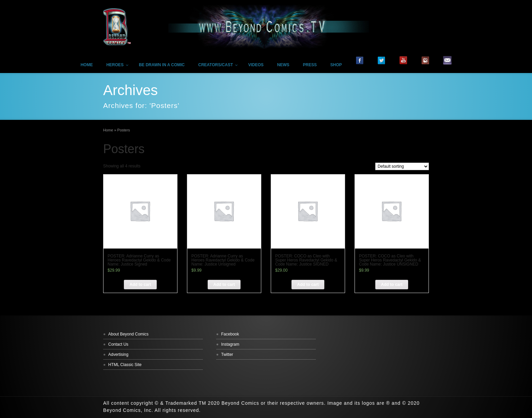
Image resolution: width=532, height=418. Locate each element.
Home (108, 130)
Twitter (227, 355)
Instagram (230, 344)
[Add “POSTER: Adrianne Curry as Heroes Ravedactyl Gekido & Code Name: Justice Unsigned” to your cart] (224, 285)
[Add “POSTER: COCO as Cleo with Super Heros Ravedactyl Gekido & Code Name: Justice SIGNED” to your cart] (308, 285)
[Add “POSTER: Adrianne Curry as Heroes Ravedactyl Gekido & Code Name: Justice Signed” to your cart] (140, 285)
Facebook (230, 334)
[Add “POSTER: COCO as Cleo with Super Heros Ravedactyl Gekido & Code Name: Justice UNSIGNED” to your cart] (392, 285)
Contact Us (118, 344)
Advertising (118, 355)
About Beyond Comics (128, 334)
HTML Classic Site (125, 365)
